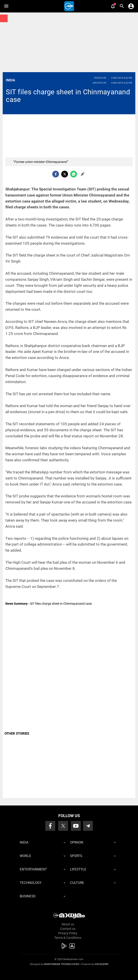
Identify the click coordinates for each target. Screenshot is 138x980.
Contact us (68, 929)
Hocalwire (102, 964)
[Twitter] (65, 174)
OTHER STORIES (17, 734)
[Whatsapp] (74, 174)
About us (68, 924)
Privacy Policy (68, 933)
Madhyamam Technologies (62, 964)
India (10, 80)
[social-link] (83, 174)
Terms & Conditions (68, 938)
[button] (6, 6)
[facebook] (56, 174)
